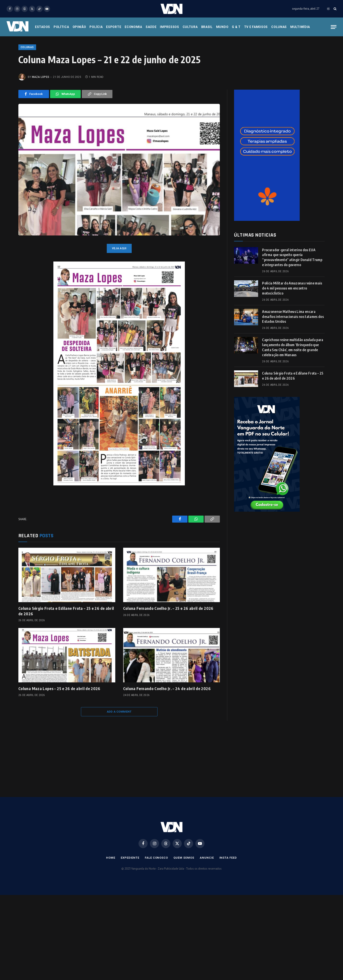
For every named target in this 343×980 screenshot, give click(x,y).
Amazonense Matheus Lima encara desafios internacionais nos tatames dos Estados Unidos (293, 344)
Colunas (279, 27)
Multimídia (300, 27)
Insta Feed (228, 885)
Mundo (222, 27)
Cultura (190, 27)
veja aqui (119, 276)
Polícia (96, 27)
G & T (236, 27)
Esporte (114, 27)
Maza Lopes (41, 105)
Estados (43, 27)
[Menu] (334, 27)
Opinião (79, 27)
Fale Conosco (156, 885)
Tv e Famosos (256, 27)
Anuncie (207, 885)
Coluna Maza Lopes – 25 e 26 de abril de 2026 (59, 716)
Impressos (169, 27)
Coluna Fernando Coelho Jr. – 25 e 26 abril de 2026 (168, 636)
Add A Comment (119, 739)
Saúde (151, 27)
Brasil (207, 27)
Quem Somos (184, 885)
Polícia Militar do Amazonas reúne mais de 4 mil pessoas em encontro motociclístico (292, 316)
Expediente (130, 885)
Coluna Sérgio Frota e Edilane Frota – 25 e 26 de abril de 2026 (66, 639)
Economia (133, 27)
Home (111, 885)
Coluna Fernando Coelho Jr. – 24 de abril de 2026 (167, 716)
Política (61, 27)
